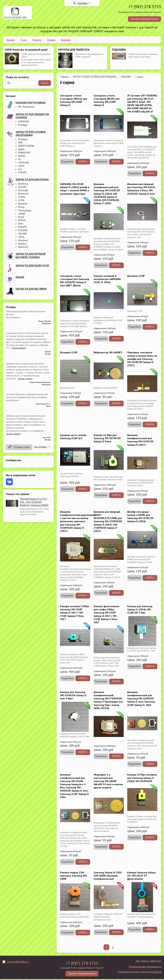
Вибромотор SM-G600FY (108, 352)
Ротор (21, 207)
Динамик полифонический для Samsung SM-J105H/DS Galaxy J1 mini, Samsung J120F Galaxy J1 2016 (141, 699)
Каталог (11, 40)
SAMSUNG (24, 121)
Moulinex (23, 240)
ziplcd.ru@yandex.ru (18, 962)
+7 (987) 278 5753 (145, 7)
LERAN (22, 214)
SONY (21, 166)
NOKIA (22, 156)
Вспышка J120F (69, 352)
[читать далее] (18, 348)
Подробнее (67, 162)
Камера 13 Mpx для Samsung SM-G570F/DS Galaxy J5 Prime (107, 438)
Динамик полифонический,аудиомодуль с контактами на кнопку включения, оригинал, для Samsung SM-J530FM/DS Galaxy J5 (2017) (78, 521)
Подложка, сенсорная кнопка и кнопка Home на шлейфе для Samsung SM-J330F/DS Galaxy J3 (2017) (142, 359)
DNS (20, 142)
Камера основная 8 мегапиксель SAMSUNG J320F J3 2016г (107, 279)
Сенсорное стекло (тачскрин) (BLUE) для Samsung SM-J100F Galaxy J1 (107, 100)
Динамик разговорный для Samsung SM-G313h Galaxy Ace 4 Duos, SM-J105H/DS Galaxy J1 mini (141, 189)
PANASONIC (24, 152)
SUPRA (22, 197)
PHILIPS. (23, 227)
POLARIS (23, 230)
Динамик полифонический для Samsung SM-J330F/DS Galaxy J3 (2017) (140, 440)
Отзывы (51, 40)
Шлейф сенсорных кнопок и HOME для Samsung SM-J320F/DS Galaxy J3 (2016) (140, 517)
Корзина (82, 3)
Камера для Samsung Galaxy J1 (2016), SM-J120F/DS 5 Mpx (140, 609)
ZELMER (23, 234)
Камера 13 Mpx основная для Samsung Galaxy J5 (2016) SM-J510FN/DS (142, 778)
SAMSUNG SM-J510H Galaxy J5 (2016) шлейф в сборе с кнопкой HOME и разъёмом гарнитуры (75, 189)
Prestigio (23, 125)
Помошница (25, 210)
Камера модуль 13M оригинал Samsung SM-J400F (74, 876)
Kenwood (23, 247)
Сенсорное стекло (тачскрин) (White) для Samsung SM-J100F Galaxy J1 (74, 100)
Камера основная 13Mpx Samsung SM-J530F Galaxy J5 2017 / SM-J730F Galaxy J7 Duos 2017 (75, 613)
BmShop (157, 972)
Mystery (22, 244)
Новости (37, 40)
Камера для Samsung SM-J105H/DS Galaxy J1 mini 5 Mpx (73, 695)
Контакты (66, 40)
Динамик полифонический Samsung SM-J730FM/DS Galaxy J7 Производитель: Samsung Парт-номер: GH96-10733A (108, 700)
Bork (21, 224)
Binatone (23, 204)
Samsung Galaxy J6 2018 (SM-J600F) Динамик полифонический (108, 876)
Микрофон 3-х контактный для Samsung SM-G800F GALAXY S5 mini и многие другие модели (108, 781)
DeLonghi (23, 190)
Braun (21, 217)
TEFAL (22, 237)
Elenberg (23, 184)
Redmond (23, 194)
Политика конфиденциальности (145, 967)
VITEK (21, 200)
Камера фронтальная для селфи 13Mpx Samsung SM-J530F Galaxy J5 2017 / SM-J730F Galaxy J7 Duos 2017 (106, 614)
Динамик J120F (136, 276)
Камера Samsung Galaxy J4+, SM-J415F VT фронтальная (141, 876)
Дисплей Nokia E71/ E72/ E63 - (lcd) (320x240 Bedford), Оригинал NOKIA (34, 502)
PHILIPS (22, 172)
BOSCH (22, 220)
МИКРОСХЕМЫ (26, 146)
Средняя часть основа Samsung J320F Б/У (73, 437)
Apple (21, 149)
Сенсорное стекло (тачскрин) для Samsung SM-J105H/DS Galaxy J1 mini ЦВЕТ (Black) (74, 281)
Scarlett (22, 187)
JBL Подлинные (26, 107)
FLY (20, 169)
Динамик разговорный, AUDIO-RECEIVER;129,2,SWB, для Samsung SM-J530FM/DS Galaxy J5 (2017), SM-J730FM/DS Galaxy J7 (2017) (108, 521)
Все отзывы (40, 447)
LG (20, 159)
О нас (24, 40)
